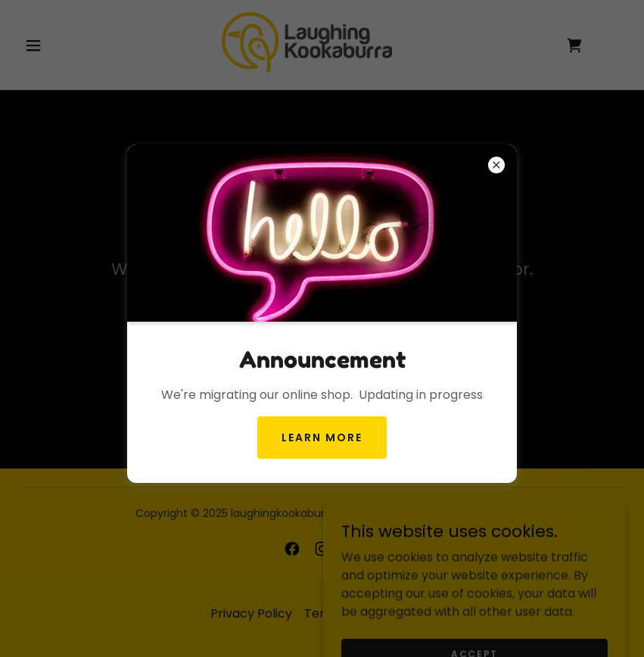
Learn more (322, 437)
